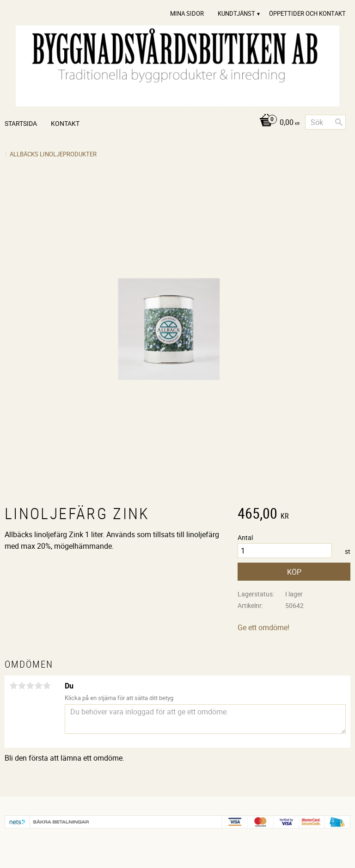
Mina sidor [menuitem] (187, 13)
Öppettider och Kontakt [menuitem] (307, 13)
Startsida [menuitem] (21, 123)
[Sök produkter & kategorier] (325, 122)
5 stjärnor (47, 686)
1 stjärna (13, 686)
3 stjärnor (30, 686)
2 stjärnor (22, 686)
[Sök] (339, 122)
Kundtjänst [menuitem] (236, 13)
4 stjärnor (38, 686)
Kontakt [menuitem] (65, 123)
